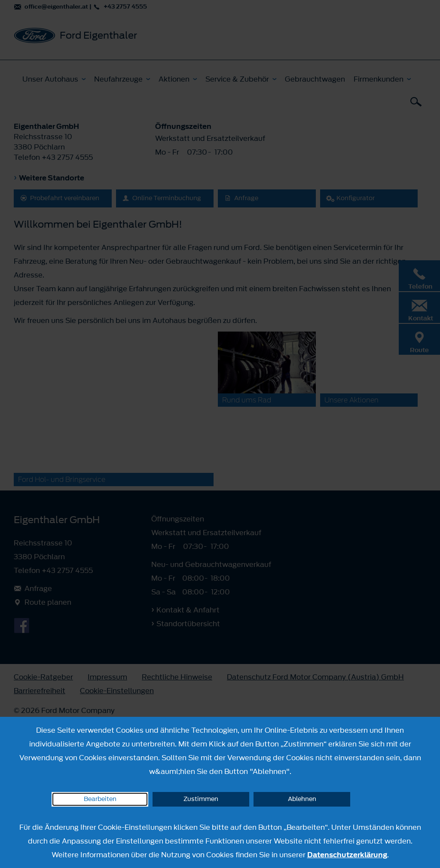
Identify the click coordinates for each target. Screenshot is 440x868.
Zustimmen (201, 799)
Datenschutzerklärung (347, 855)
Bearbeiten (100, 799)
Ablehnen (302, 799)
